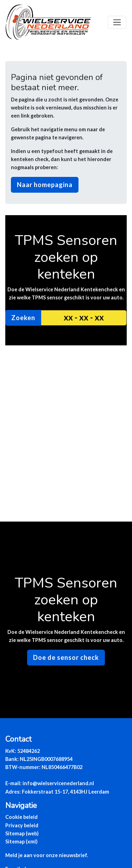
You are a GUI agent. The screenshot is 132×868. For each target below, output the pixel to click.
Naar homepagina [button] (45, 185)
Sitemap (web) (22, 833)
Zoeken (23, 318)
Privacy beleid (22, 825)
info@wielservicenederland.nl (58, 783)
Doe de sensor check (66, 657)
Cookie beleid (21, 817)
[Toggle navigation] (117, 22)
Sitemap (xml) (21, 842)
